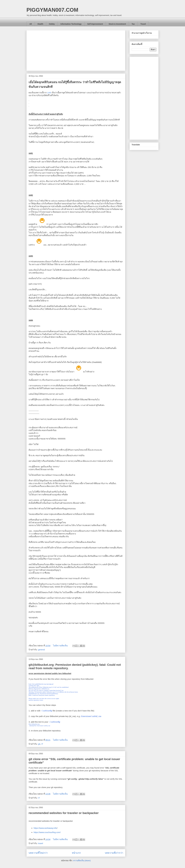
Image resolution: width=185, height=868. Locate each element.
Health (40, 24)
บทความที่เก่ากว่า (114, 853)
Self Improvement (95, 24)
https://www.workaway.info (45, 828)
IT (42, 744)
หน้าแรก (76, 853)
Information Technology (71, 24)
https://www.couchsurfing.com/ (47, 832)
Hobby (52, 24)
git (39, 744)
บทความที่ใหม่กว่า (38, 853)
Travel (143, 24)
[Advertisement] (76, 50)
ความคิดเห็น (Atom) (82, 860)
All (31, 24)
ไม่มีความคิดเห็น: (61, 646)
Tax (133, 24)
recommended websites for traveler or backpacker (64, 813)
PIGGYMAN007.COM (52, 10)
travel (41, 843)
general (41, 650)
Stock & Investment (117, 24)
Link (49, 93)
